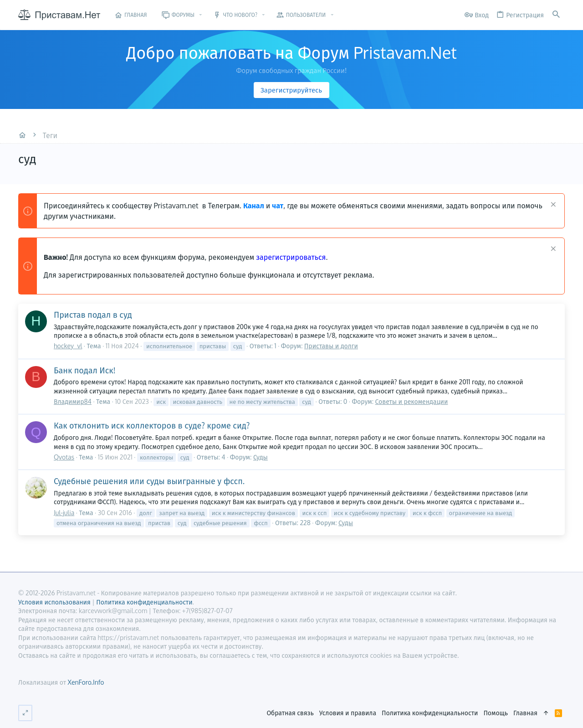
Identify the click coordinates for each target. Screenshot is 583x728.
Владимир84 (73, 401)
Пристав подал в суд (93, 315)
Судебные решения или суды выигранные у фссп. (149, 481)
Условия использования (54, 602)
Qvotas (64, 457)
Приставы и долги (331, 346)
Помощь (496, 713)
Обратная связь (290, 713)
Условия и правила (348, 713)
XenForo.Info (86, 682)
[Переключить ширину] (25, 713)
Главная (525, 713)
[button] (201, 15)
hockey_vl (68, 346)
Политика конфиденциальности (430, 713)
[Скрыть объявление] (552, 205)
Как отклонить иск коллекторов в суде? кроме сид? (152, 425)
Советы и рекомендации (412, 401)
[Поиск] (556, 15)
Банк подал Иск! (85, 370)
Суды (261, 457)
